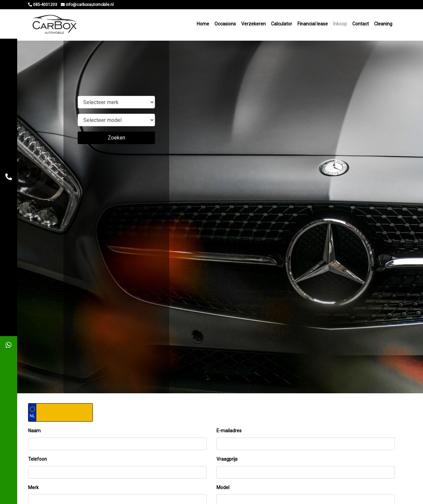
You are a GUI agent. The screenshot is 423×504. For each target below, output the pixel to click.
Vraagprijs (227, 461)
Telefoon (38, 461)
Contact (361, 25)
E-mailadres (229, 433)
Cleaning (383, 25)
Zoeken (116, 140)
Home (203, 25)
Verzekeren (253, 25)
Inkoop (340, 25)
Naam (34, 433)
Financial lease (313, 25)
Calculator (282, 25)
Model (223, 489)
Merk (33, 489)
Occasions (225, 25)
